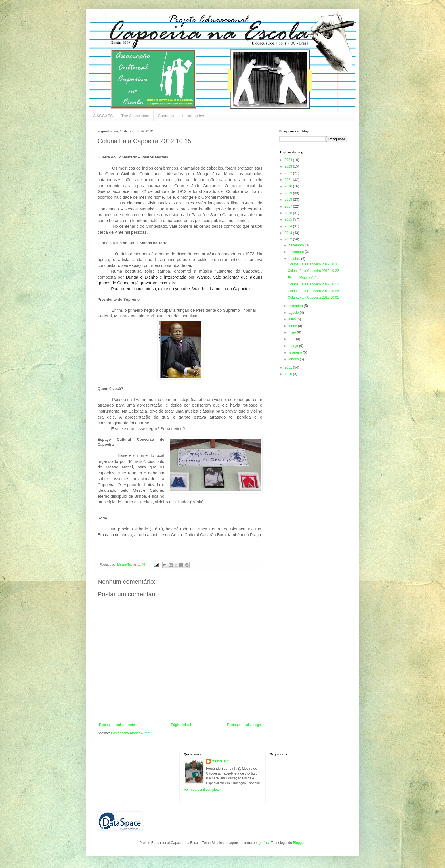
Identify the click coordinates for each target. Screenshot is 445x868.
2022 (289, 173)
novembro (297, 252)
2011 (289, 367)
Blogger (299, 843)
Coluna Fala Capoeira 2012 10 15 (313, 284)
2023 (289, 166)
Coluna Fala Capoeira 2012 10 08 (313, 291)
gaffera (264, 843)
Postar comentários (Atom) (131, 733)
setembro (296, 306)
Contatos (166, 116)
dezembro (297, 245)
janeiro (294, 359)
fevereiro (296, 352)
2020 (289, 186)
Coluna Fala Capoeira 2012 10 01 (313, 298)
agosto (294, 313)
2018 (289, 200)
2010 (289, 374)
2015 (289, 219)
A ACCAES (103, 116)
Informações (193, 116)
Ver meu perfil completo (202, 790)
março (294, 346)
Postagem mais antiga (244, 725)
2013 (289, 233)
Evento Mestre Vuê (302, 278)
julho (293, 319)
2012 (289, 239)
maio (293, 332)
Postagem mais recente (117, 725)
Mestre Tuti (221, 761)
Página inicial (181, 725)
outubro (295, 259)
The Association (135, 116)
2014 (289, 226)
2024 (289, 160)
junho (293, 326)
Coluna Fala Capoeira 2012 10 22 (313, 271)
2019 (289, 193)
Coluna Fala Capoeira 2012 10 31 (313, 264)
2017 (289, 206)
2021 (289, 180)
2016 (289, 213)
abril (292, 339)
